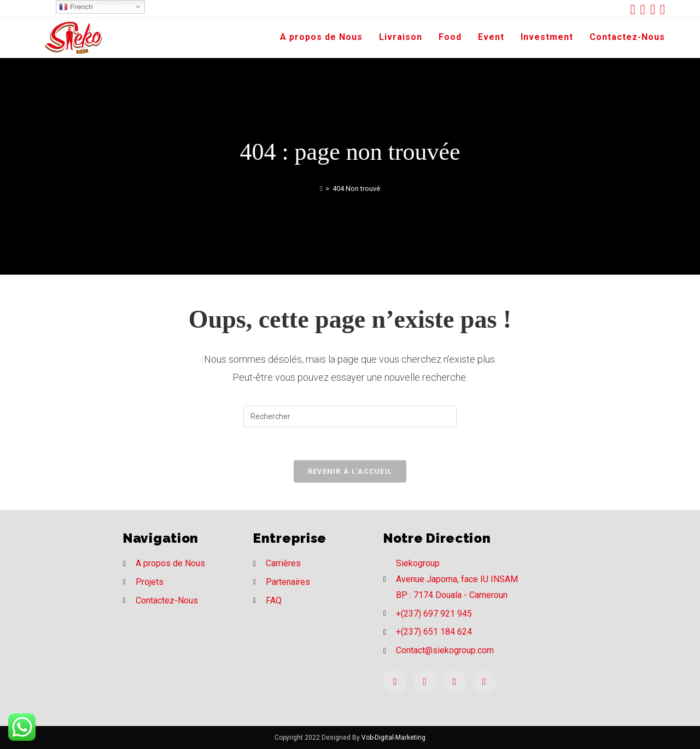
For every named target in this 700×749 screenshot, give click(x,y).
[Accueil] (321, 188)
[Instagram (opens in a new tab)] (655, 10)
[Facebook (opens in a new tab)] (645, 10)
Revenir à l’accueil (350, 471)
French (76, 7)
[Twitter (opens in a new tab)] (635, 10)
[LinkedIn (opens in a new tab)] (663, 10)
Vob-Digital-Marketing (393, 738)
